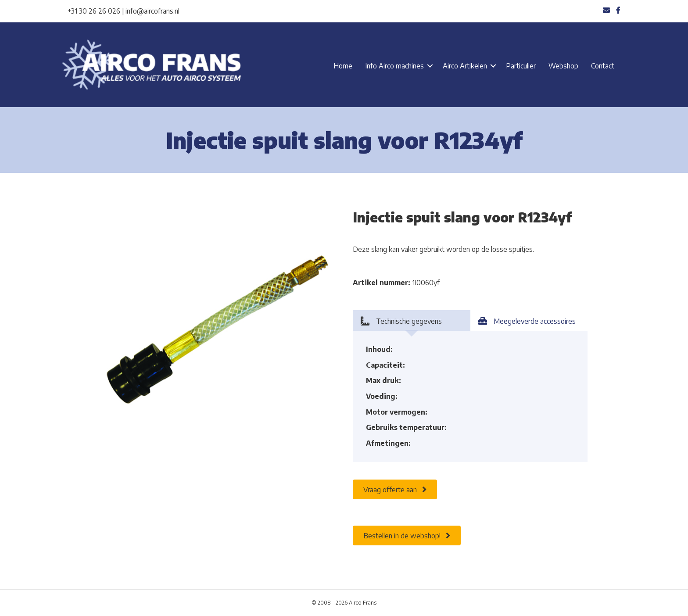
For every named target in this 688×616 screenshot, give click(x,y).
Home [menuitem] (343, 66)
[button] (430, 66)
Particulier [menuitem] (521, 66)
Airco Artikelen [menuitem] (465, 66)
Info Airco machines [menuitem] (394, 66)
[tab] (412, 321)
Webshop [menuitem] (563, 66)
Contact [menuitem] (603, 66)
